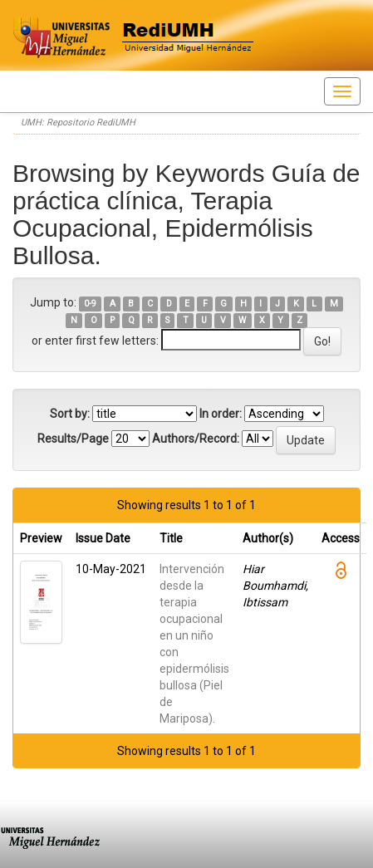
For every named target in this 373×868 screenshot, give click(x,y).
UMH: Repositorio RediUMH (78, 123)
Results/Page (73, 439)
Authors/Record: (196, 439)
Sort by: (70, 414)
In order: (221, 414)
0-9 (90, 304)
